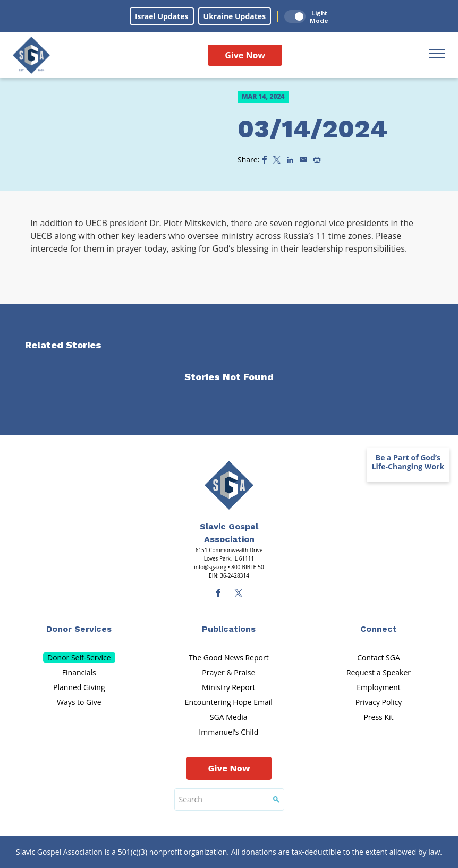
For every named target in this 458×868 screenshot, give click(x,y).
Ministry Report (228, 687)
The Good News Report (229, 658)
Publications (229, 629)
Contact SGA (379, 658)
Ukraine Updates (235, 16)
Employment (379, 687)
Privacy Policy (379, 702)
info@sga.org (210, 567)
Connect (379, 629)
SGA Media (229, 717)
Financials (79, 672)
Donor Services (79, 629)
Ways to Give (79, 702)
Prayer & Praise (228, 672)
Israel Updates (162, 16)
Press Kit (378, 717)
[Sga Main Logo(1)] (229, 485)
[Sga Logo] (31, 55)
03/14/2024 (312, 129)
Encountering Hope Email (229, 702)
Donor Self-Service (79, 658)
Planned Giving (79, 687)
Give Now (245, 55)
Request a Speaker (379, 672)
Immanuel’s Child (228, 732)
